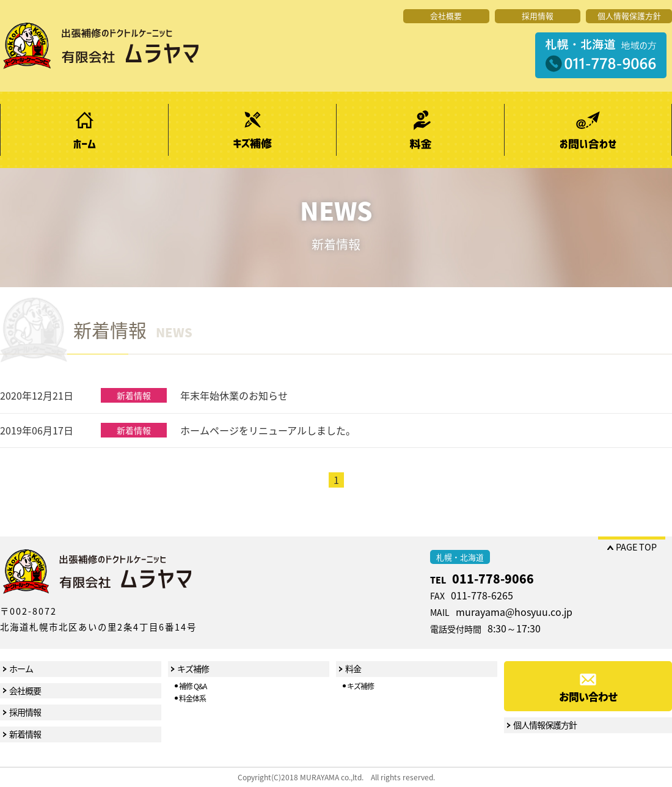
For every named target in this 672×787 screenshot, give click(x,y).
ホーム (84, 130)
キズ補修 (252, 130)
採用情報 (538, 16)
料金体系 (192, 698)
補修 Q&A (193, 686)
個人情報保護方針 (629, 16)
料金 (420, 130)
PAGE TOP (636, 547)
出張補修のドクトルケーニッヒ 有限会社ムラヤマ (101, 46)
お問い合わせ (588, 130)
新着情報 (25, 734)
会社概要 (446, 16)
